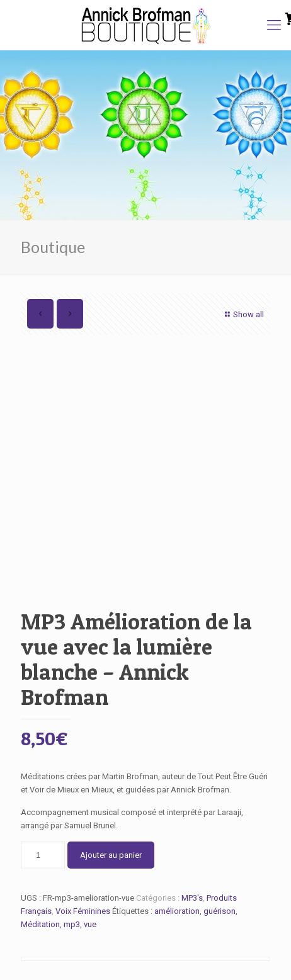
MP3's (192, 898)
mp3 (72, 924)
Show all (243, 314)
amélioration (177, 911)
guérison (220, 911)
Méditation (40, 924)
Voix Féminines (83, 911)
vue (90, 924)
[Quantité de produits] (43, 855)
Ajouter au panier (111, 855)
